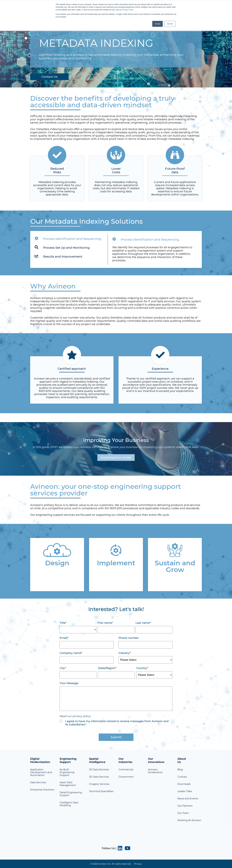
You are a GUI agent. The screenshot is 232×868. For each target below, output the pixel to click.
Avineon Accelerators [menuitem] (155, 771)
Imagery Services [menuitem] (99, 784)
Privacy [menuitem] (138, 864)
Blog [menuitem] (180, 770)
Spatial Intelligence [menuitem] (97, 760)
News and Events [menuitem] (188, 799)
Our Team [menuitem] (183, 813)
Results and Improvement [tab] (58, 256)
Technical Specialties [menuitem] (101, 791)
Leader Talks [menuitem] (185, 791)
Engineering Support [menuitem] (68, 760)
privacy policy (82, 716)
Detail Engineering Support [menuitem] (71, 794)
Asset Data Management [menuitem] (68, 784)
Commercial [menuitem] (126, 770)
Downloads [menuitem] (184, 784)
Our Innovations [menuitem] (156, 760)
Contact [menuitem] (182, 777)
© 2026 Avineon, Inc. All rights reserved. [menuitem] (111, 864)
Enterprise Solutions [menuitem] (42, 790)
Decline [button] (170, 24)
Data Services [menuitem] (38, 782)
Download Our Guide (116, 457)
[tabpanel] (116, 249)
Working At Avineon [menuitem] (189, 820)
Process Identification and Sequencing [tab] (68, 238)
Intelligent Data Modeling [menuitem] (69, 804)
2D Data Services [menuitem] (99, 770)
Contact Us (50, 77)
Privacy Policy (128, 10)
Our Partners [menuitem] (185, 806)
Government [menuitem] (126, 777)
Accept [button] (158, 24)
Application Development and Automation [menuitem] (41, 772)
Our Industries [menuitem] (125, 760)
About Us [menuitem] (182, 760)
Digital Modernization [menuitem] (40, 760)
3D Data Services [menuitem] (99, 777)
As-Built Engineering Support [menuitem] (67, 772)
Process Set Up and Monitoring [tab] (62, 247)
